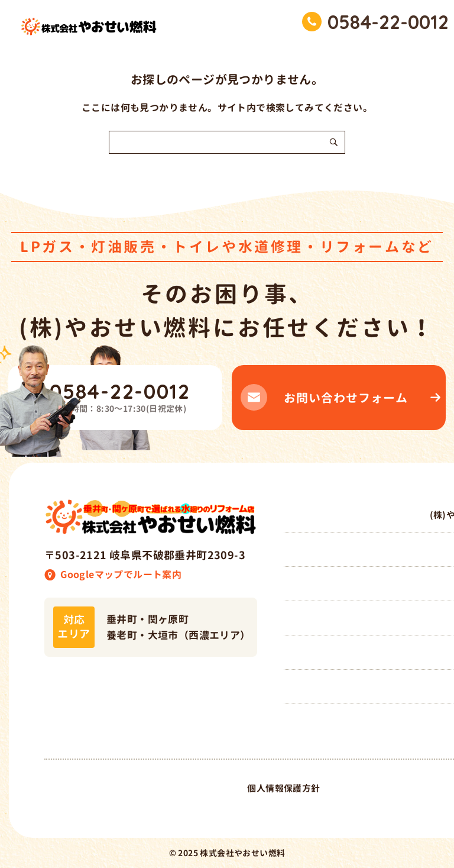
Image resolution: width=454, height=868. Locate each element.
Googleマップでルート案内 (121, 575)
